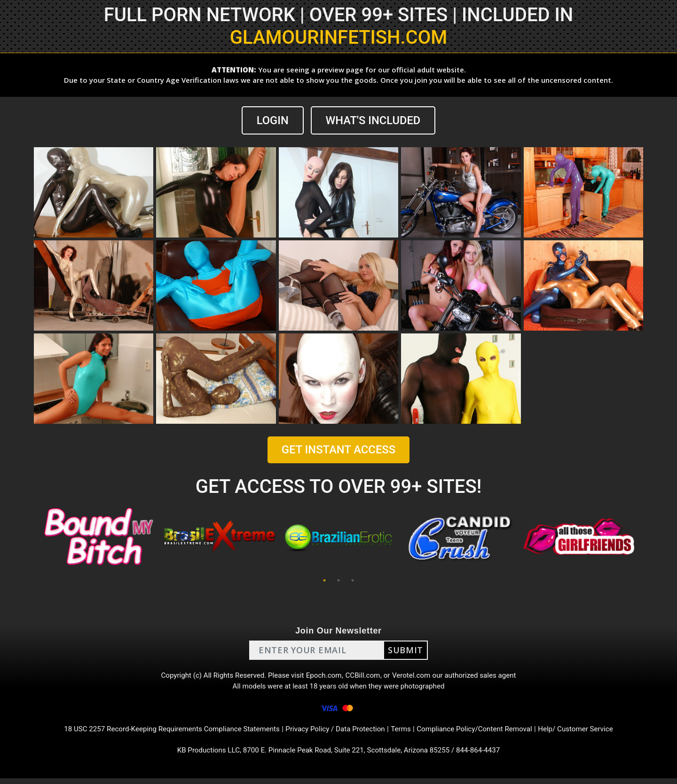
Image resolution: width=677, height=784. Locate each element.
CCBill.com (364, 677)
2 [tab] (338, 580)
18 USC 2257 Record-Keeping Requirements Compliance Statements (164, 733)
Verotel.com (415, 677)
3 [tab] (353, 580)
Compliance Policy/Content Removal (481, 733)
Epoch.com (323, 677)
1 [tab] (324, 580)
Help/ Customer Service (588, 733)
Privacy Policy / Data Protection (336, 733)
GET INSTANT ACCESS (338, 450)
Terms (405, 733)
